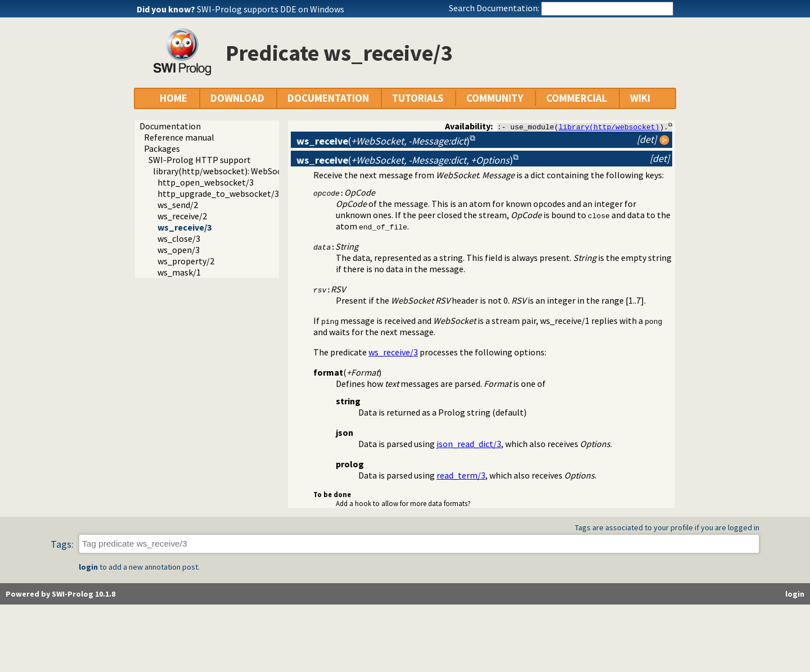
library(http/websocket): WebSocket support (240, 171)
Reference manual (179, 137)
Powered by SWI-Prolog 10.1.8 (60, 594)
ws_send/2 (178, 205)
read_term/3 (461, 475)
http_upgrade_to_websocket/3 (218, 193)
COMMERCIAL (577, 98)
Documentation (170, 126)
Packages (162, 148)
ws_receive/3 (184, 227)
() (383, 141)
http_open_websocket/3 (206, 182)
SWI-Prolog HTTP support (200, 160)
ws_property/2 (186, 261)
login (88, 567)
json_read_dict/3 (469, 444)
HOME (174, 98)
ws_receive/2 (182, 216)
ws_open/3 (179, 250)
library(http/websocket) (609, 127)
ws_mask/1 (179, 272)
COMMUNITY (495, 98)
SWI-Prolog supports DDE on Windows (271, 9)
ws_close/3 (179, 238)
